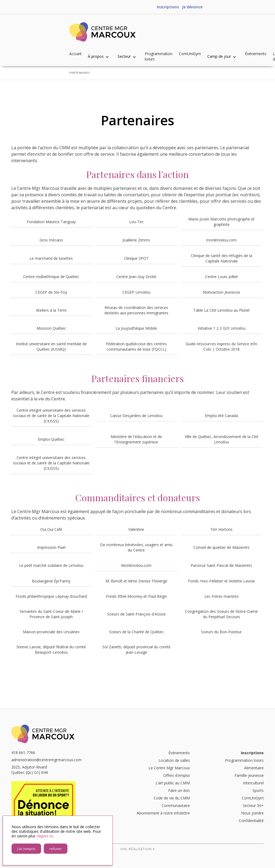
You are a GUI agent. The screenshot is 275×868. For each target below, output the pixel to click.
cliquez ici (45, 836)
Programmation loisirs (159, 56)
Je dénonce (192, 7)
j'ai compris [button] (26, 849)
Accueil (75, 54)
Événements (256, 54)
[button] (101, 56)
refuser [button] (56, 849)
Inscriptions (168, 7)
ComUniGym (190, 54)
